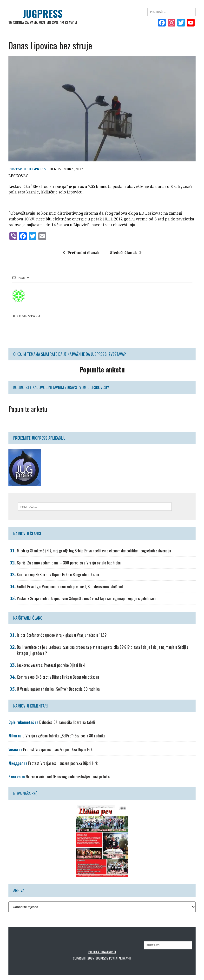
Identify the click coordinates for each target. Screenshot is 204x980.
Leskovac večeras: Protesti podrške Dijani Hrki (51, 665)
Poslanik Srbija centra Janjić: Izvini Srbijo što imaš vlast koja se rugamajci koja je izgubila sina (87, 599)
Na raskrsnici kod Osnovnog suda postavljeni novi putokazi (69, 777)
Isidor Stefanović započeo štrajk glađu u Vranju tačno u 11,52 (62, 635)
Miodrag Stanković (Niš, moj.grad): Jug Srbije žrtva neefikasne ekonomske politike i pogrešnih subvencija (94, 551)
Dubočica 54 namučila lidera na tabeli (67, 722)
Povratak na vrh (120, 958)
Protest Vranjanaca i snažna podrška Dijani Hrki (58, 750)
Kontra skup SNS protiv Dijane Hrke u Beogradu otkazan (58, 575)
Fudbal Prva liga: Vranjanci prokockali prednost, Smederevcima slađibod (70, 587)
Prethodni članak (81, 253)
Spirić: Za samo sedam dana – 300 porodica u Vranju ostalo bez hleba (69, 563)
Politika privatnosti (102, 952)
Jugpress (37, 169)
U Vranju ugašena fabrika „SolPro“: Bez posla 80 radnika (58, 689)
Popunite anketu (28, 409)
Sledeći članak (126, 253)
